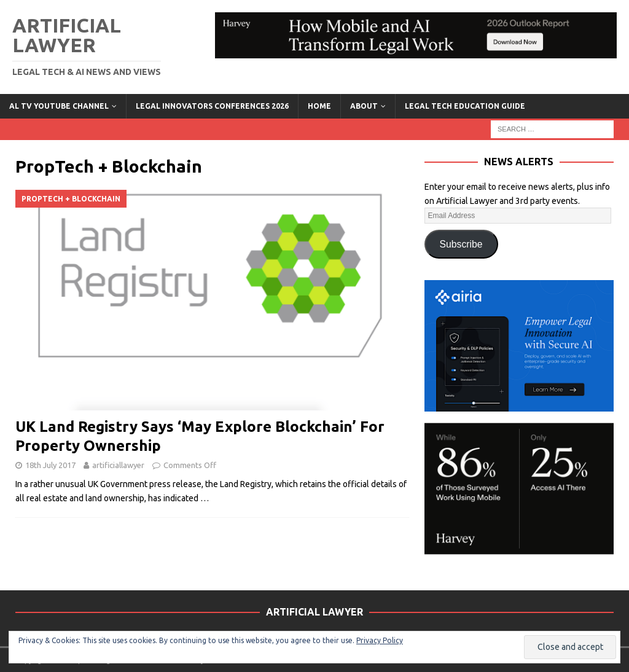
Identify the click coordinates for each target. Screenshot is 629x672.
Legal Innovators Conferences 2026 (212, 106)
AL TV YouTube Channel (59, 106)
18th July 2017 (50, 465)
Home (319, 106)
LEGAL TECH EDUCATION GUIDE (465, 106)
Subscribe (461, 244)
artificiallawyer (118, 465)
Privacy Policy (380, 640)
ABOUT (364, 106)
